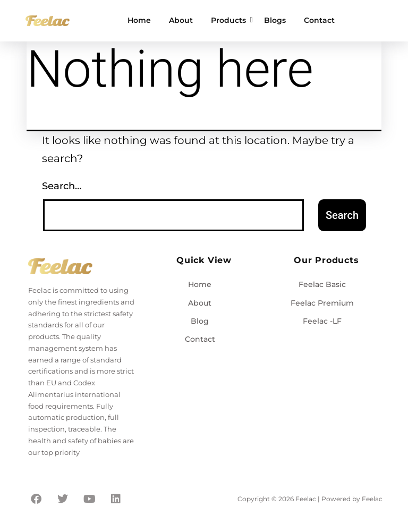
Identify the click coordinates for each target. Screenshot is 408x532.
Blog (200, 321)
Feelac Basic (322, 284)
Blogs (275, 20)
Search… (62, 186)
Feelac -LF (322, 321)
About (181, 20)
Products (230, 20)
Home (139, 20)
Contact (319, 20)
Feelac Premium (322, 303)
